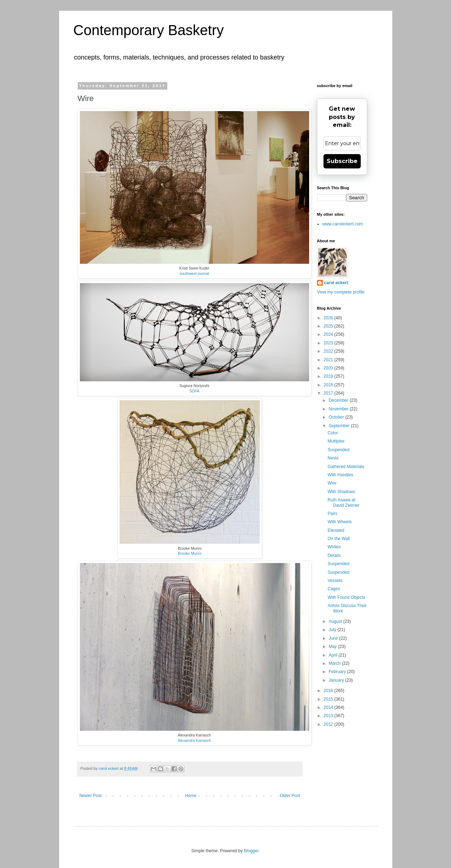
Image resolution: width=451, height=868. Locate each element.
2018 (329, 385)
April (333, 655)
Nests (333, 458)
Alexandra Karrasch (194, 740)
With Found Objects (346, 597)
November (339, 409)
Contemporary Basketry (149, 30)
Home (191, 796)
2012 (329, 724)
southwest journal (194, 273)
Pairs (332, 514)
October (337, 417)
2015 (329, 699)
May (333, 647)
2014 (329, 707)
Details (334, 555)
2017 (329, 393)
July (333, 630)
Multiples (336, 441)
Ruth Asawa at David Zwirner (343, 502)
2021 (329, 360)
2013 (329, 716)
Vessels (335, 581)
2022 (329, 351)
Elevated (336, 530)
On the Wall (339, 539)
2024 (329, 334)
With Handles (340, 475)
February (338, 672)
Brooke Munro (189, 553)
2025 (329, 326)
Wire (332, 483)
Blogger (251, 851)
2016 (329, 691)
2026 (329, 318)
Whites (334, 547)
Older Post (290, 796)
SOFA (194, 391)
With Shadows (341, 492)
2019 (329, 376)
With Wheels (339, 522)
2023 (329, 343)
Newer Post (91, 796)
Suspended (338, 450)
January (337, 680)
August (336, 621)
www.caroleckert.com (343, 224)
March (335, 663)
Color (333, 433)
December (339, 400)
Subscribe (342, 161)
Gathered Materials (346, 467)
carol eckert (336, 283)
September (340, 426)
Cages (334, 589)
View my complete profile (341, 292)
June (334, 638)
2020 (329, 368)
